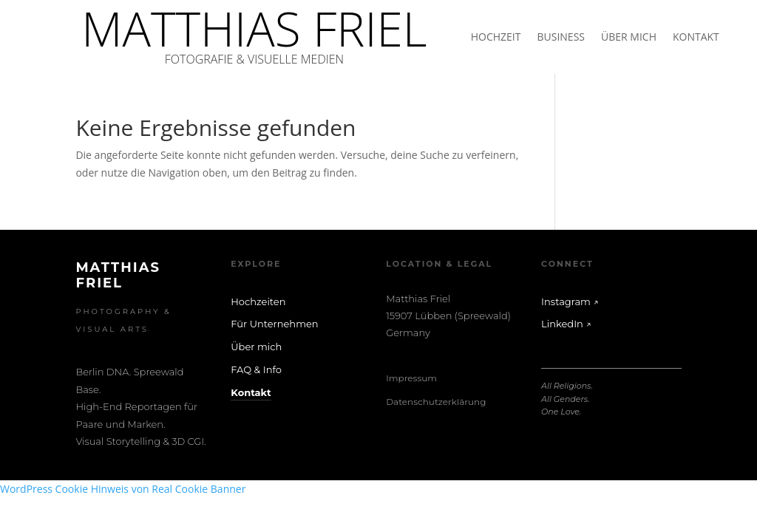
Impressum (411, 378)
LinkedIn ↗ (566, 324)
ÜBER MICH (629, 38)
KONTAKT (696, 38)
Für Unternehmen (274, 324)
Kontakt (251, 392)
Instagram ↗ (570, 301)
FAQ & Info (256, 369)
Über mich (256, 347)
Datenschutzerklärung (436, 402)
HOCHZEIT (496, 38)
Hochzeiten (258, 301)
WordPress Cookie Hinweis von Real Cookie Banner (123, 489)
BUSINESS (561, 38)
